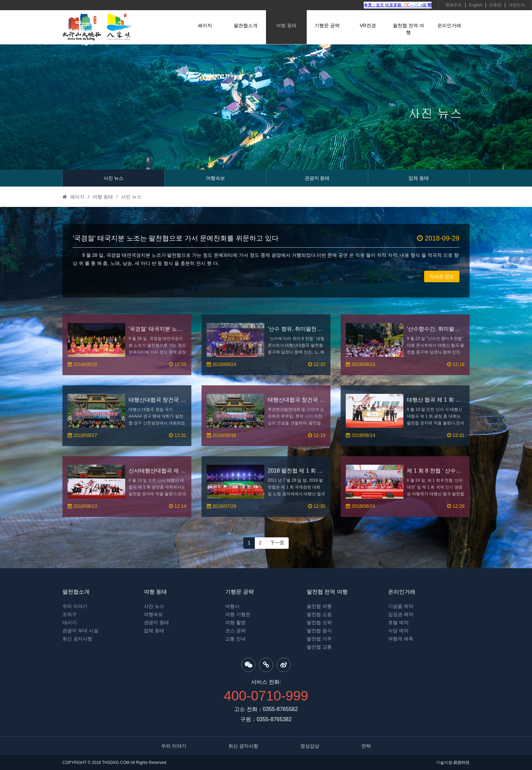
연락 (366, 746)
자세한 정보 (442, 276)
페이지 (205, 25)
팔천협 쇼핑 (319, 614)
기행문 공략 (327, 25)
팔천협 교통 (319, 647)
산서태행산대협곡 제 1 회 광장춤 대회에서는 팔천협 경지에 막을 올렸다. (157, 471)
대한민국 (517, 5)
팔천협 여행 (319, 606)
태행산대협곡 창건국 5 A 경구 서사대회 (297, 400)
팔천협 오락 (319, 622)
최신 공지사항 (77, 639)
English (476, 5)
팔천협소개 (246, 25)
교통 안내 (235, 639)
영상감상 (310, 746)
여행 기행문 (238, 614)
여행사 (232, 606)
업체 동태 (419, 178)
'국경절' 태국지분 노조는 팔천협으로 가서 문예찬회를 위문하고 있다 (266, 238)
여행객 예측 (401, 639)
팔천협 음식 (319, 631)
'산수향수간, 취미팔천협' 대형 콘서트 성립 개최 (436, 329)
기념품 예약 (401, 606)
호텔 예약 (398, 622)
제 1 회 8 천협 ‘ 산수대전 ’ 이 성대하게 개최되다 (436, 471)
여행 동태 (286, 25)
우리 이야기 (75, 606)
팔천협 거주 (319, 639)
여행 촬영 (235, 622)
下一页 (277, 543)
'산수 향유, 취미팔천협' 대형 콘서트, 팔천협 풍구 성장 (297, 329)
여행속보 (215, 178)
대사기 (70, 622)
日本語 (495, 5)
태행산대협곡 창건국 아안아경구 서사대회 (157, 400)
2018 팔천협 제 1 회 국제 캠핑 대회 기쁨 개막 (297, 471)
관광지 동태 (317, 178)
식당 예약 (398, 631)
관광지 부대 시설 (80, 631)
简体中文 (454, 5)
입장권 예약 (401, 614)
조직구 (70, 614)
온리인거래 (449, 25)
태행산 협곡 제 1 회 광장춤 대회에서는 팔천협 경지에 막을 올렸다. (436, 400)
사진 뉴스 (114, 178)
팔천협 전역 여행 (408, 29)
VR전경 (368, 25)
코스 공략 (235, 631)
